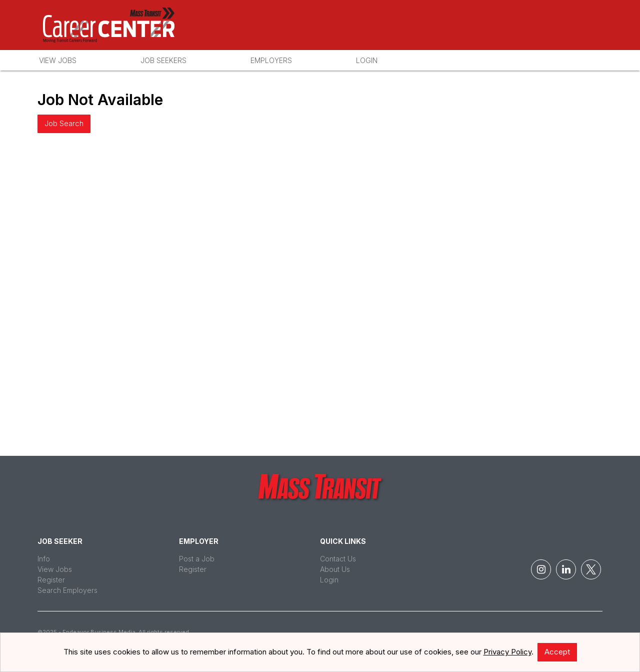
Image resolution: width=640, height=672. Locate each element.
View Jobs (58, 60)
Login (367, 60)
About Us (335, 569)
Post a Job (197, 559)
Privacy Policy (507, 652)
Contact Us (338, 559)
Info (44, 559)
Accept (557, 652)
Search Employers (67, 590)
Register (51, 580)
